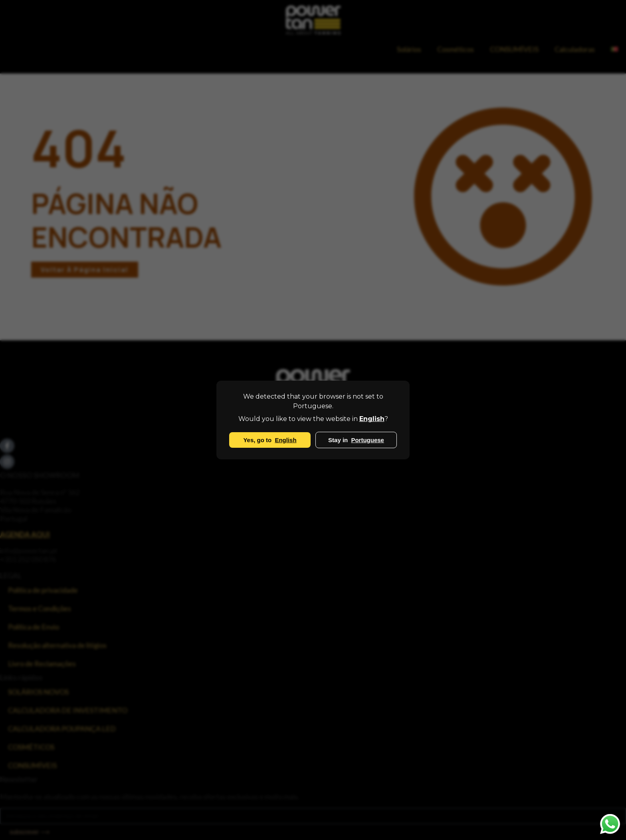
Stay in (356, 440)
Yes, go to (270, 440)
